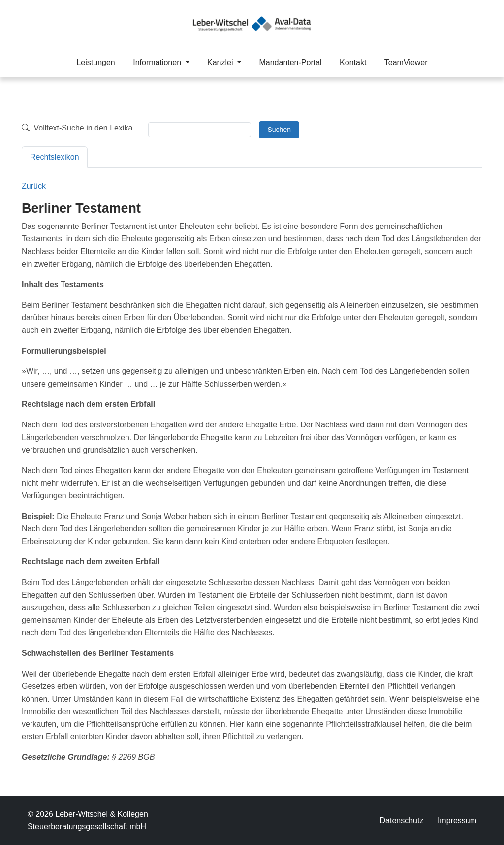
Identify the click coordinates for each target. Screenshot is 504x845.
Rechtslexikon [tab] (55, 157)
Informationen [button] (158, 62)
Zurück (34, 186)
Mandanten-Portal (290, 62)
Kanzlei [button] (221, 62)
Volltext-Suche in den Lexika (77, 128)
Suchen (279, 130)
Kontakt (353, 62)
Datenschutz (401, 821)
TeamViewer (406, 62)
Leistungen (95, 62)
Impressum (457, 821)
